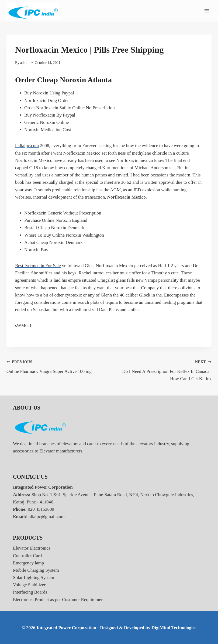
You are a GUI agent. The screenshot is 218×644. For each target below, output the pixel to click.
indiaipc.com (27, 146)
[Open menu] (207, 11)
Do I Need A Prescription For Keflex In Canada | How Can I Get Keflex (163, 370)
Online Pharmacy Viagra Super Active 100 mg (56, 366)
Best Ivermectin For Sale (38, 266)
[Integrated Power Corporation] (33, 11)
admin (25, 63)
